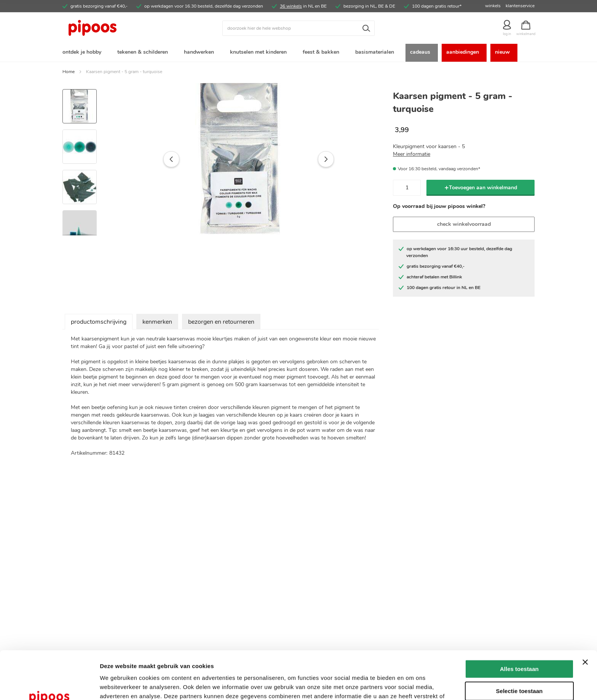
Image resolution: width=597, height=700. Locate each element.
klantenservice (520, 6)
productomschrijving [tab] (99, 322)
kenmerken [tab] (157, 322)
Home (69, 72)
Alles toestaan (519, 624)
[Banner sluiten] (585, 617)
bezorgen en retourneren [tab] (221, 322)
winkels (493, 6)
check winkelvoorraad (464, 224)
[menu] (298, 53)
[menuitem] (83, 53)
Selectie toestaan (520, 646)
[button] (155, 159)
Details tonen (411, 685)
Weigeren (519, 667)
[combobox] (298, 28)
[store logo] (121, 28)
